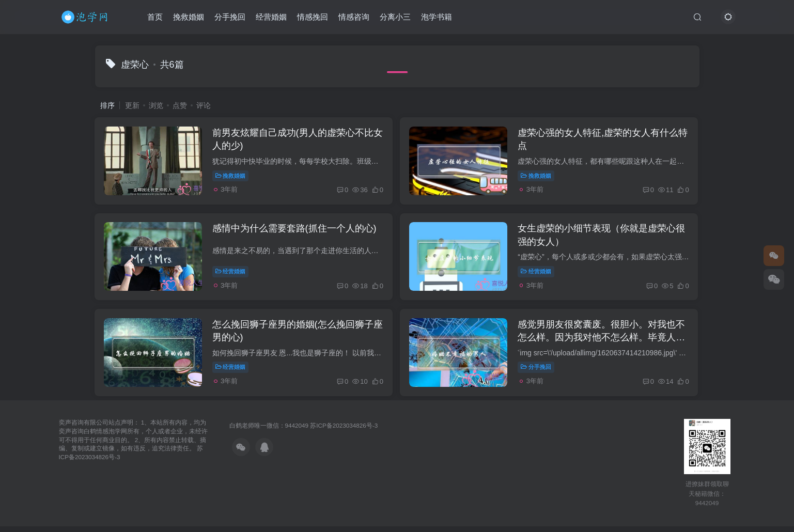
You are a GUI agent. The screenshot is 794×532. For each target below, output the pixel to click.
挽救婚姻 (189, 17)
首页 (155, 17)
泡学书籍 (437, 17)
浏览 (156, 105)
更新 (132, 105)
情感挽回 (313, 17)
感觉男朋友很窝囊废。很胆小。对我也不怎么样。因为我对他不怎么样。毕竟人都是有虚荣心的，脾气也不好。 (604, 342)
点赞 (180, 105)
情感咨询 (354, 17)
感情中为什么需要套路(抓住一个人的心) (296, 231)
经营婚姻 (271, 17)
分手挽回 (230, 17)
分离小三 (395, 17)
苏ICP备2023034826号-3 (344, 431)
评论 (204, 105)
